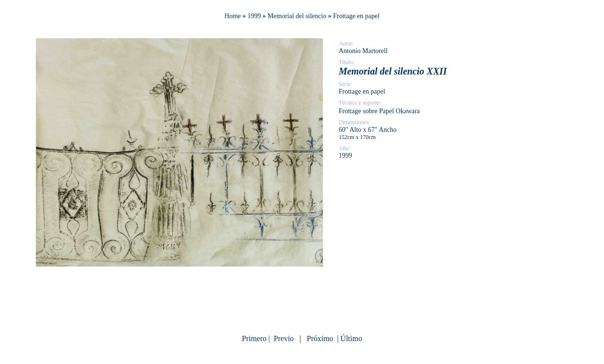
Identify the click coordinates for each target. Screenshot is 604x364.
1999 (254, 16)
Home (232, 16)
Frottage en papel (356, 16)
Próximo (320, 338)
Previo (284, 338)
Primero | (257, 338)
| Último (349, 338)
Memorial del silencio (297, 16)
